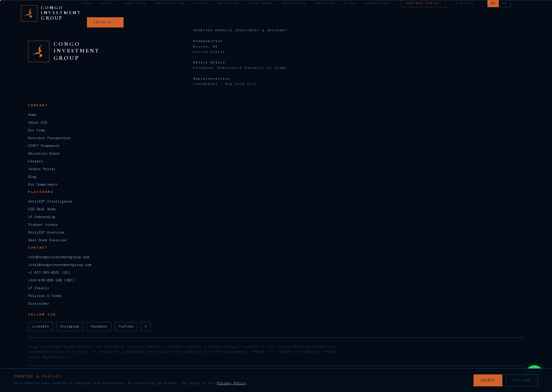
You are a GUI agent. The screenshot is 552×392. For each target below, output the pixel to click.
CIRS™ (201, 3)
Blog (350, 3)
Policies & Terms (45, 296)
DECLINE (522, 380)
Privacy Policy (232, 383)
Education (294, 3)
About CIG (38, 123)
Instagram (70, 326)
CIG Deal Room (42, 209)
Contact (465, 3)
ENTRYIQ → (105, 22)
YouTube (126, 326)
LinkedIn (40, 326)
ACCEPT (488, 380)
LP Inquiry (39, 288)
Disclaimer (39, 304)
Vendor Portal (42, 169)
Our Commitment (43, 185)
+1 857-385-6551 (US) (49, 273)
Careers (325, 3)
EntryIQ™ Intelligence (50, 201)
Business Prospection (49, 138)
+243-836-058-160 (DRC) (51, 280)
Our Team (136, 3)
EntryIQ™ (228, 3)
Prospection (171, 3)
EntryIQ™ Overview (46, 232)
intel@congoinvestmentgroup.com (60, 265)
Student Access (43, 225)
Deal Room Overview (47, 240)
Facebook (99, 326)
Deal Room (261, 3)
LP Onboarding (42, 217)
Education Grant (44, 154)
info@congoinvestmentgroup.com (59, 257)
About (108, 3)
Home (87, 3)
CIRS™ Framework (44, 146)
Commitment (378, 3)
